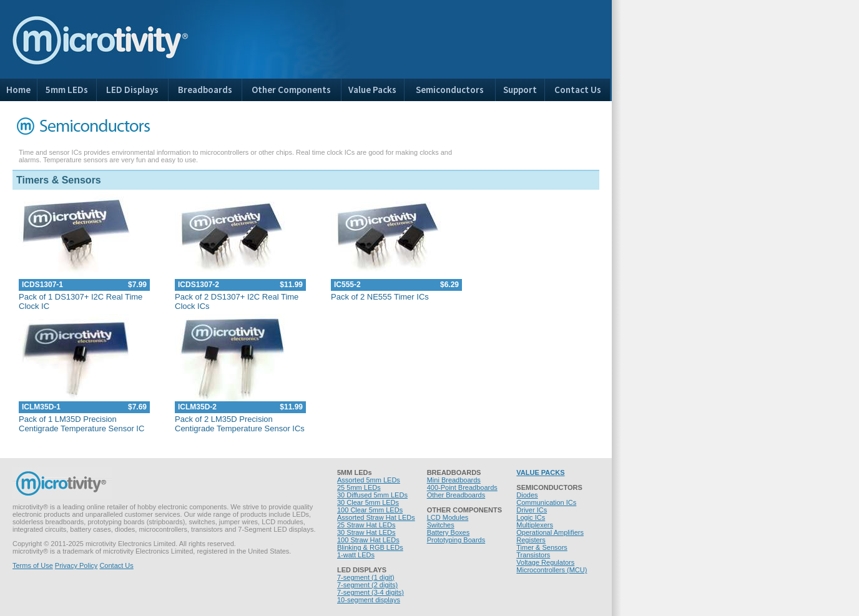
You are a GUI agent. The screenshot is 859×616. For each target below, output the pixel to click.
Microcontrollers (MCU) (552, 570)
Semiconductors (450, 90)
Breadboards (205, 90)
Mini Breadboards (454, 480)
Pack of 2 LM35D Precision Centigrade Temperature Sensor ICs (240, 424)
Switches (441, 525)
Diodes (527, 495)
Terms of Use (33, 565)
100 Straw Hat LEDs (368, 540)
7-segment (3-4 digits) (371, 592)
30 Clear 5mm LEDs (368, 502)
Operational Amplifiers (550, 532)
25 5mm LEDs (359, 487)
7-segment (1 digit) (366, 577)
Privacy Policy (76, 565)
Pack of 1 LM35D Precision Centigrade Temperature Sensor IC (81, 424)
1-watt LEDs (356, 555)
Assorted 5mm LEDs (369, 480)
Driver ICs (532, 510)
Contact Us (578, 90)
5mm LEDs (67, 90)
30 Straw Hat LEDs (366, 532)
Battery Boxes (448, 532)
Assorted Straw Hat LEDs (376, 517)
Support (520, 90)
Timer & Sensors (542, 547)
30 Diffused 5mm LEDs (372, 495)
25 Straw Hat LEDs (366, 525)
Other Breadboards (456, 495)
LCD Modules (448, 517)
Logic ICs (531, 517)
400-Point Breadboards (462, 487)
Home (18, 90)
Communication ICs (546, 502)
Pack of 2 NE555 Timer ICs (380, 297)
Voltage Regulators (545, 562)
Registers (531, 540)
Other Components (291, 90)
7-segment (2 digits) (367, 585)
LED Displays (132, 90)
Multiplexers (535, 525)
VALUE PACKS (540, 472)
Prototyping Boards (456, 540)
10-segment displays (369, 600)
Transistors (533, 555)
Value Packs (372, 90)
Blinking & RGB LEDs (370, 547)
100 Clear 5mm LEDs (370, 510)
